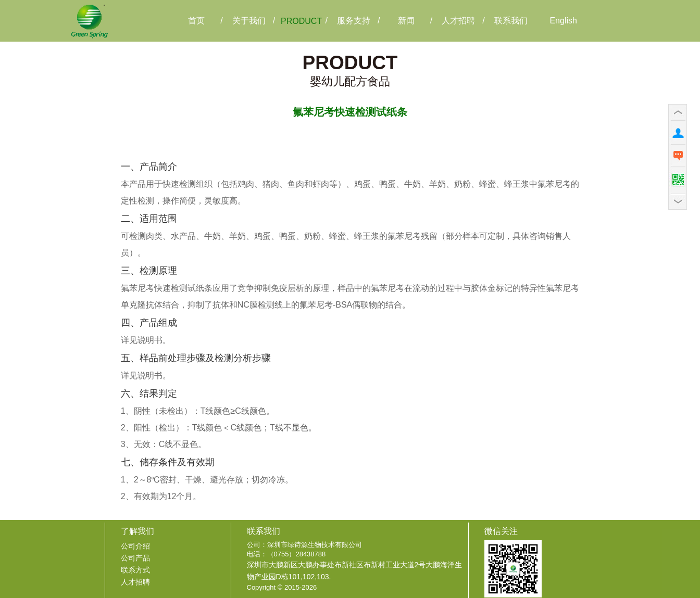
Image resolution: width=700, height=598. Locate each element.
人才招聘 (135, 582)
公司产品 (135, 558)
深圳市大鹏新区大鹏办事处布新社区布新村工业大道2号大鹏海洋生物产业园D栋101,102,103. (355, 571)
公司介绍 (135, 546)
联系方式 (135, 570)
